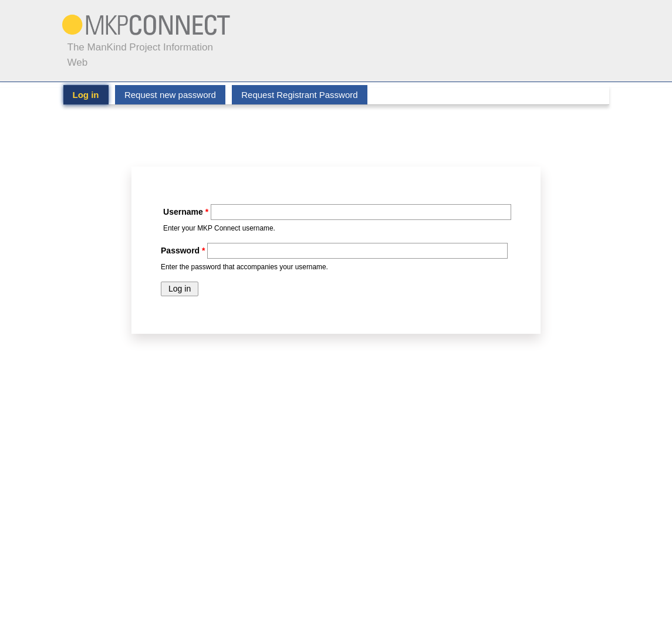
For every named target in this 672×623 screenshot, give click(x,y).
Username (186, 212)
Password (183, 250)
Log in (91, 95)
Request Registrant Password (299, 95)
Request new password (170, 95)
